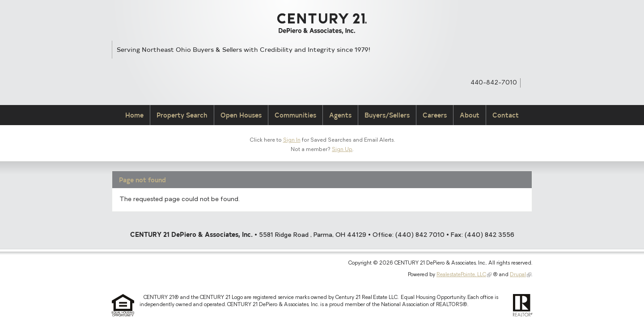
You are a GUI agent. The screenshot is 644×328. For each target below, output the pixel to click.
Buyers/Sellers (387, 115)
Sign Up (342, 150)
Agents (340, 115)
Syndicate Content (528, 82)
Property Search (182, 115)
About (470, 115)
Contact (506, 115)
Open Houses (241, 115)
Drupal (518, 275)
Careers (435, 115)
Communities (295, 115)
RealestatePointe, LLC (461, 275)
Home (134, 115)
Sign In (292, 140)
